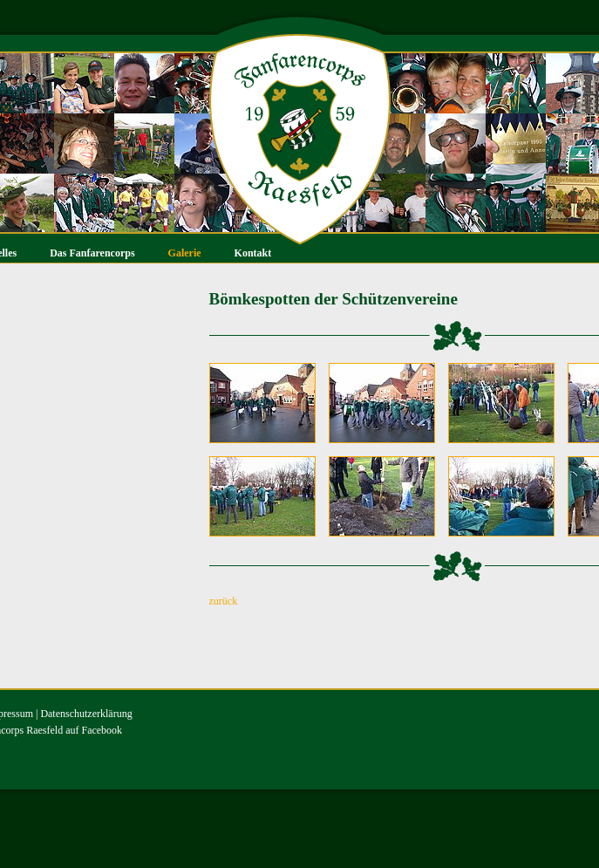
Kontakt (253, 253)
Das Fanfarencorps (92, 253)
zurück (224, 601)
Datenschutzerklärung (86, 714)
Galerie (185, 253)
